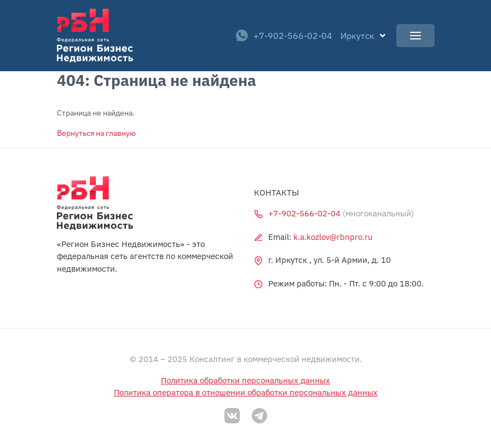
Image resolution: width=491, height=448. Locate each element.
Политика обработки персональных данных (245, 380)
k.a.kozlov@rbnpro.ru (333, 237)
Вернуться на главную (96, 133)
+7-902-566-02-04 (284, 36)
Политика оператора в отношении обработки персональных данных (246, 392)
